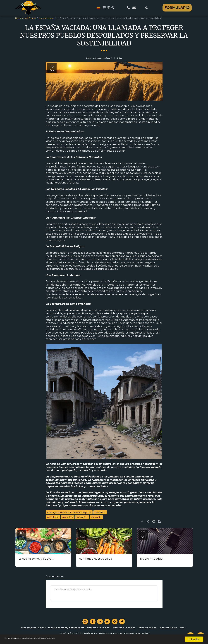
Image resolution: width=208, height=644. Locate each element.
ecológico (82, 517)
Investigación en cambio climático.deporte (69, 512)
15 (143, 534)
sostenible (68, 517)
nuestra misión (46, 18)
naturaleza (100, 512)
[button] (128, 8)
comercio (96, 517)
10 (22, 534)
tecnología (53, 517)
